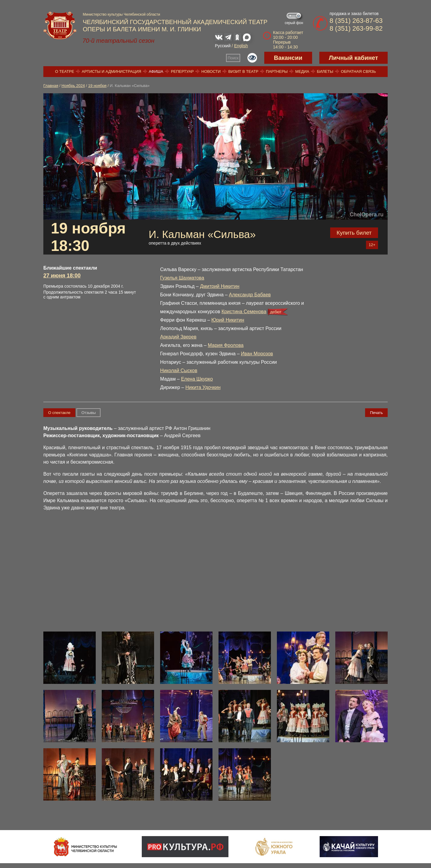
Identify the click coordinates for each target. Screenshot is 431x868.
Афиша (156, 71)
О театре (65, 71)
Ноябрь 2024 (73, 86)
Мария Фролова (226, 345)
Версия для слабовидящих (252, 58)
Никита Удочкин (203, 387)
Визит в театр (243, 71)
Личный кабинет (353, 58)
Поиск (233, 58)
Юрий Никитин (228, 320)
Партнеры (277, 71)
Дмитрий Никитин (220, 286)
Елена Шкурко (197, 379)
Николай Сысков (179, 371)
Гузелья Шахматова (182, 278)
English (241, 46)
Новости (211, 71)
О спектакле (59, 413)
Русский (223, 46)
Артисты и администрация (112, 71)
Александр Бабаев (250, 295)
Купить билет (354, 233)
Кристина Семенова (244, 312)
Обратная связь (358, 71)
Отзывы (88, 413)
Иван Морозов (257, 354)
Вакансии (288, 58)
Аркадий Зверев (178, 337)
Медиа (302, 71)
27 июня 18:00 (62, 276)
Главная (51, 86)
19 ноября (97, 86)
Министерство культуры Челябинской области (121, 14)
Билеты (325, 71)
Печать (376, 413)
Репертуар (182, 71)
